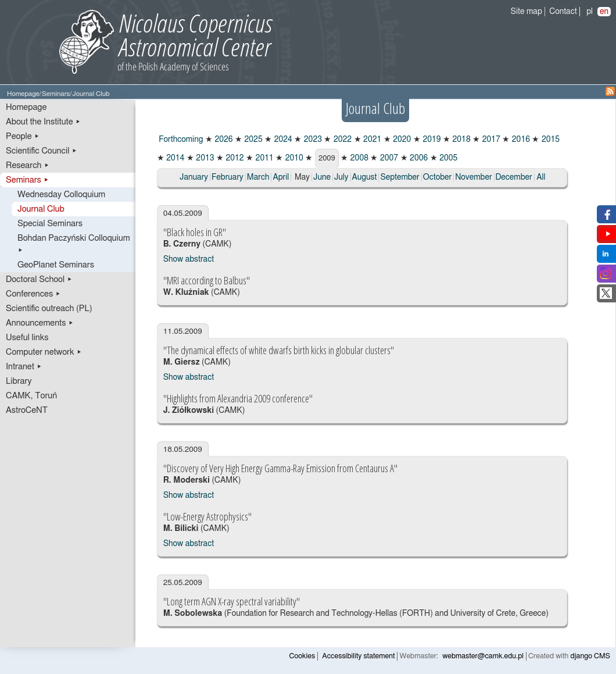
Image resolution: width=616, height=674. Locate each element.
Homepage (23, 94)
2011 (264, 158)
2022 (341, 140)
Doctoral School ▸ (39, 279)
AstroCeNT (27, 410)
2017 (490, 140)
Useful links (27, 338)
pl (590, 12)
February (228, 177)
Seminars (56, 94)
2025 (253, 140)
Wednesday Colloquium (61, 195)
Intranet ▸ (24, 367)
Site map (527, 12)
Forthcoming (180, 140)
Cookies (302, 656)
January (194, 177)
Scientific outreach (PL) (49, 309)
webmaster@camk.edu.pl (483, 656)
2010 (293, 158)
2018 (461, 140)
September (400, 177)
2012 (234, 158)
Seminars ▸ (27, 180)
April (281, 177)
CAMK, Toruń (31, 396)
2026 (223, 140)
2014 (175, 158)
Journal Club (41, 209)
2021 (372, 140)
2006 (418, 158)
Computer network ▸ (44, 352)
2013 (204, 158)
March (258, 177)
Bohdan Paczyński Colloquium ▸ (74, 244)
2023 (312, 140)
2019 (431, 140)
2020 (401, 140)
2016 (520, 140)
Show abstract (189, 259)
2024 (282, 140)
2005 (448, 158)
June (322, 177)
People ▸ (23, 136)
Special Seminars (50, 224)
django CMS (591, 656)
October (437, 177)
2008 (358, 158)
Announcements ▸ (40, 323)
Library (19, 381)
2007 (388, 158)
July (341, 177)
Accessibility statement (358, 656)
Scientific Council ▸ (42, 151)
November (473, 177)
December (514, 177)
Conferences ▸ (33, 294)
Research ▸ (28, 165)
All (541, 177)
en (604, 12)
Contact (563, 12)
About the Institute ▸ (43, 122)
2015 (549, 140)
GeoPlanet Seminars (56, 265)
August (365, 177)
